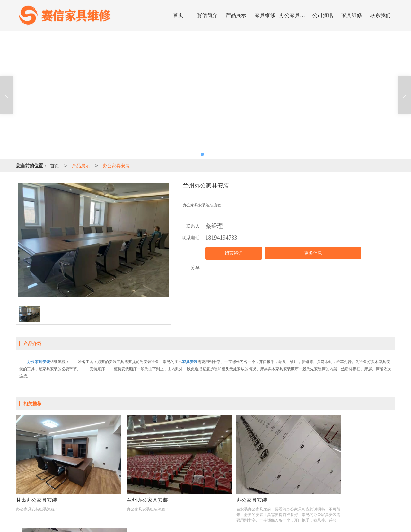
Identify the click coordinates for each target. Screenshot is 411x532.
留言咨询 (234, 253)
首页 (178, 15)
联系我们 (380, 15)
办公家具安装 (294, 15)
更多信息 (313, 253)
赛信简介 (207, 15)
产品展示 (236, 15)
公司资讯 (323, 15)
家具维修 (265, 15)
